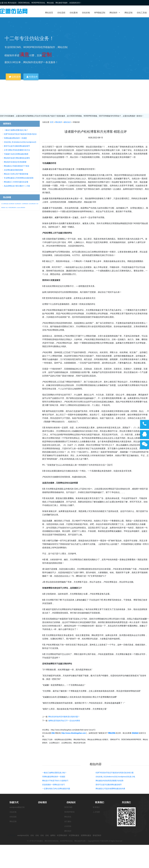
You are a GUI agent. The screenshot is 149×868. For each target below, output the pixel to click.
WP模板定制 (100, 13)
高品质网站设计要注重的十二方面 (17, 186)
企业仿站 (68, 826)
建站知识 (67, 122)
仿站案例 (74, 13)
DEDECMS (68, 807)
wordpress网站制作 (21, 208)
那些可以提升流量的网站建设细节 (109, 785)
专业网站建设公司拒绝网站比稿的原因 (19, 178)
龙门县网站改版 (5, 204)
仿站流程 (61, 13)
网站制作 (115, 13)
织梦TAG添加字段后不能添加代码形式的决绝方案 (115, 773)
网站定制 (129, 13)
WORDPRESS (69, 812)
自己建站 (68, 821)
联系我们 (100, 802)
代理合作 (32, 77)
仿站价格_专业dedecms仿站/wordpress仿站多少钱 (115, 777)
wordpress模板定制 (17, 807)
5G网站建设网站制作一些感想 (54, 777)
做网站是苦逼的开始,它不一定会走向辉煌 (64, 721)
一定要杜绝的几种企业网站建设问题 (56, 789)
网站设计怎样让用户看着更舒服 (16, 174)
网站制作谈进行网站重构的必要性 (17, 158)
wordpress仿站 (23, 835)
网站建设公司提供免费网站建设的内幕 (110, 789)
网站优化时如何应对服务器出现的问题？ (64, 717)
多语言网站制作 (32, 204)
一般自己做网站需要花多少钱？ (54, 773)
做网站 (53, 835)
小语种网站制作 (25, 204)
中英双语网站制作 (12, 208)
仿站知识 (71, 802)
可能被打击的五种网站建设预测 (16, 154)
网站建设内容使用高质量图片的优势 (110, 781)
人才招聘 (96, 812)
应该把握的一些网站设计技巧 (54, 785)
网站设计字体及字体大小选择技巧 (55, 781)
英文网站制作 (12, 204)
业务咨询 (15, 77)
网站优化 (68, 817)
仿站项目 (42, 802)
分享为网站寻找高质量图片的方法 (17, 150)
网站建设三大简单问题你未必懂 (16, 182)
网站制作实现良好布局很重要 (15, 162)
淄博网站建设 (86, 835)
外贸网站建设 (74, 835)
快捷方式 (14, 802)
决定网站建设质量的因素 (13, 170)
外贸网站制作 (62, 835)
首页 (52, 122)
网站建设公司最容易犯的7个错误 (17, 166)
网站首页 (49, 13)
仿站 (7, 208)
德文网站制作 (18, 204)
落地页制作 (97, 835)
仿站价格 (86, 13)
